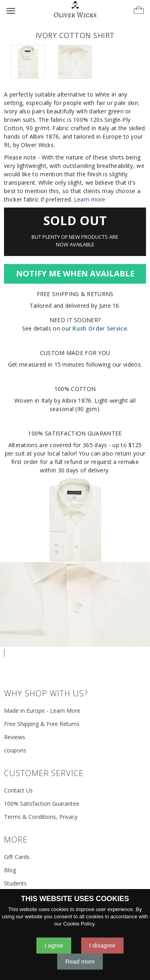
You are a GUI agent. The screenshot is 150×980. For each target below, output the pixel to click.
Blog (10, 870)
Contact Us (18, 790)
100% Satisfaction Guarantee (42, 804)
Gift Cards (17, 857)
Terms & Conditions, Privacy (41, 817)
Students (15, 883)
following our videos (113, 364)
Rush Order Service (99, 328)
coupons (15, 750)
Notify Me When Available (75, 273)
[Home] (75, 10)
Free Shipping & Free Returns (42, 724)
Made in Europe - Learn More (42, 711)
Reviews (15, 737)
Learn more (90, 199)
